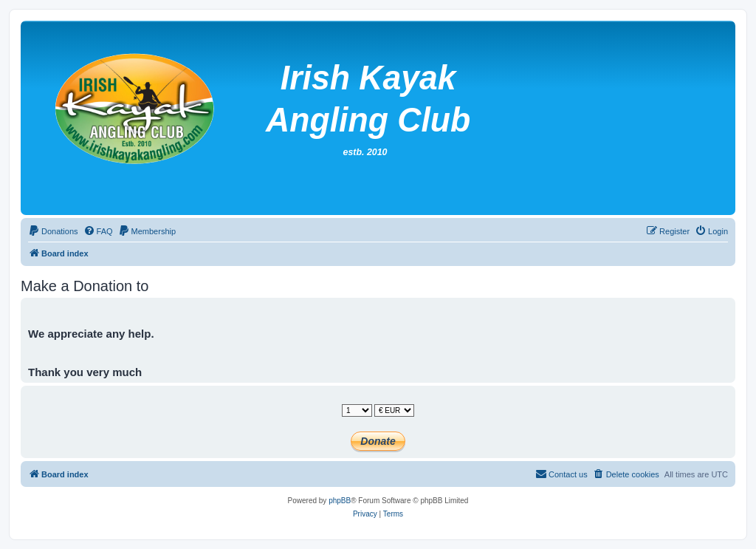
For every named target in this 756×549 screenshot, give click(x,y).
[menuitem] (53, 231)
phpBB (340, 501)
